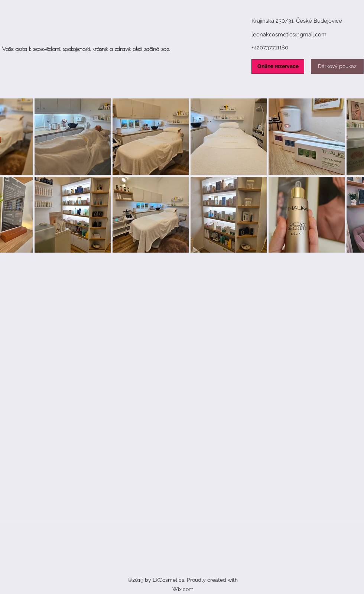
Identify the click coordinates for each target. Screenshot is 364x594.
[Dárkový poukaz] (337, 66)
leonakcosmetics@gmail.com (289, 35)
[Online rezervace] (278, 66)
